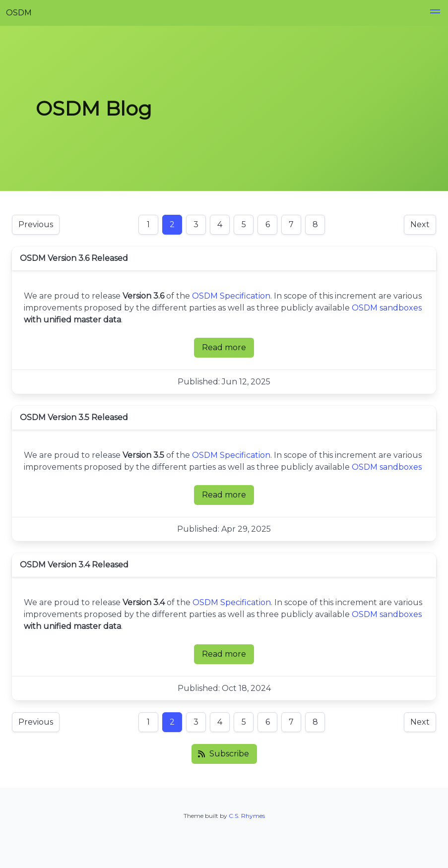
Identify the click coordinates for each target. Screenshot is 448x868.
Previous (36, 224)
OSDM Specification (231, 296)
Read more (228, 350)
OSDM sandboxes (387, 308)
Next (420, 224)
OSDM (19, 13)
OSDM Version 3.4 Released (74, 565)
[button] (435, 13)
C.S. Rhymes (247, 816)
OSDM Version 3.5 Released (74, 417)
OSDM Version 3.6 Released (74, 258)
